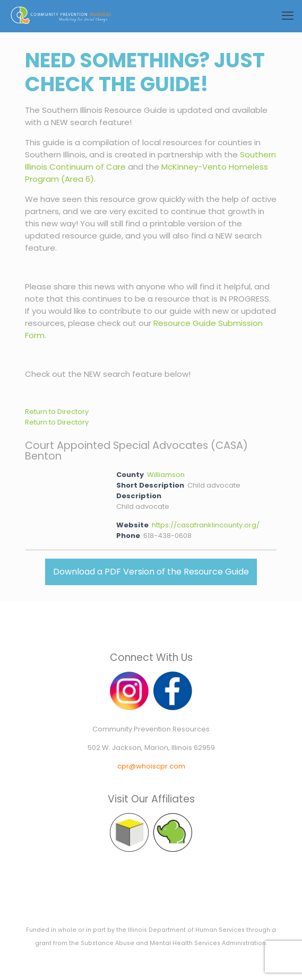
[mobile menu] (288, 16)
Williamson (166, 475)
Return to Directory (57, 412)
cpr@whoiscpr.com (151, 766)
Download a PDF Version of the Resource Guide (151, 572)
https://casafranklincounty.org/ (206, 525)
